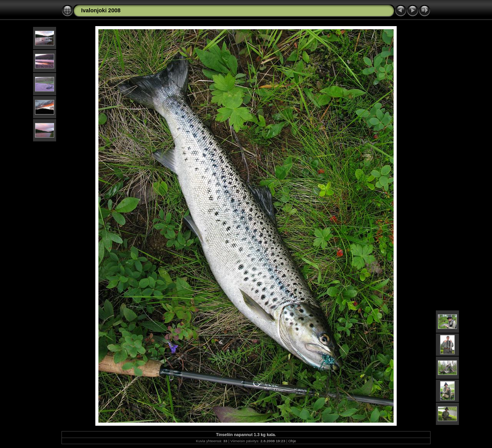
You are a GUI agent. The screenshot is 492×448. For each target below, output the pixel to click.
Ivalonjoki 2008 (101, 10)
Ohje (292, 441)
